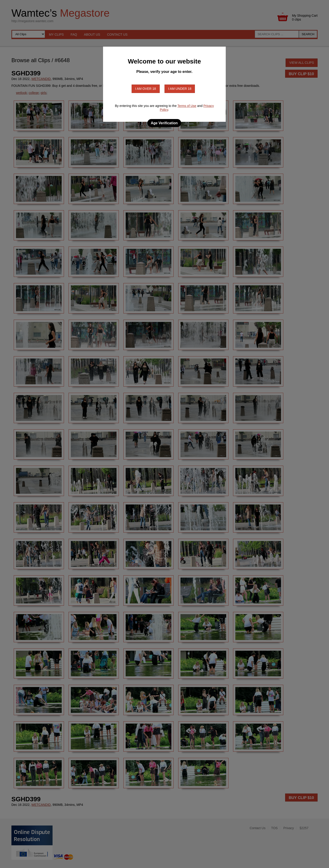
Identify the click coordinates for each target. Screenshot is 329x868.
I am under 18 (180, 89)
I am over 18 (146, 89)
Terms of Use (187, 106)
